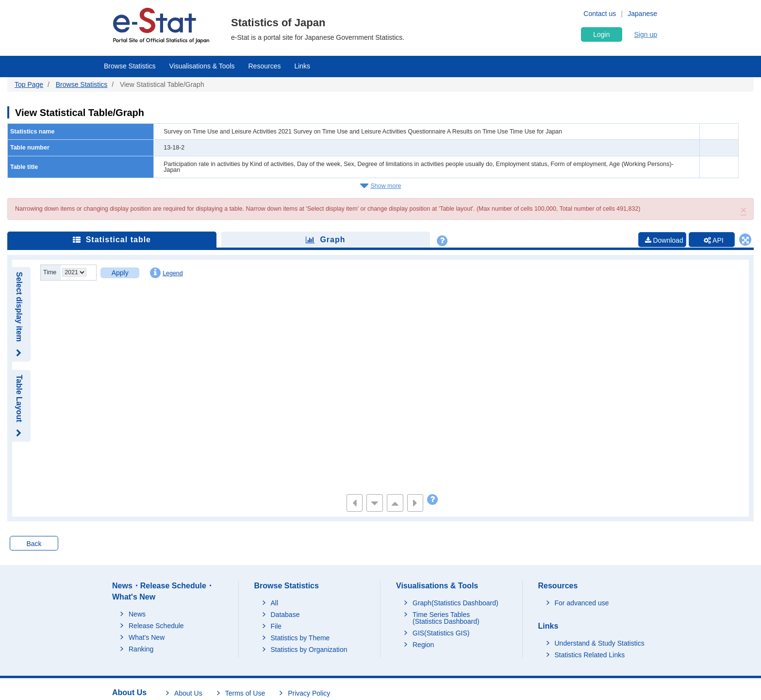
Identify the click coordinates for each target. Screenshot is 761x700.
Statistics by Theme (300, 638)
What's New (147, 637)
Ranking (141, 649)
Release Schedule (156, 626)
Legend (166, 273)
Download (661, 240)
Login (601, 34)
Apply (120, 273)
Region (423, 645)
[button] (744, 210)
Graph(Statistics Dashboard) (455, 603)
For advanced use (582, 603)
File (276, 627)
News (137, 614)
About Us (188, 693)
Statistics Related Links (590, 655)
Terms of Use (245, 693)
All (275, 603)
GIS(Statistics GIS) (441, 633)
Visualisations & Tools (202, 66)
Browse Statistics (130, 66)
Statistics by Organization (309, 650)
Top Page (29, 84)
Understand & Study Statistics (600, 643)
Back (34, 544)
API (713, 240)
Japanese (642, 14)
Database (285, 615)
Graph (325, 240)
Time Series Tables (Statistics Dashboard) (446, 618)
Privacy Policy (309, 693)
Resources (265, 66)
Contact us (600, 14)
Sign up (646, 34)
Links (302, 66)
